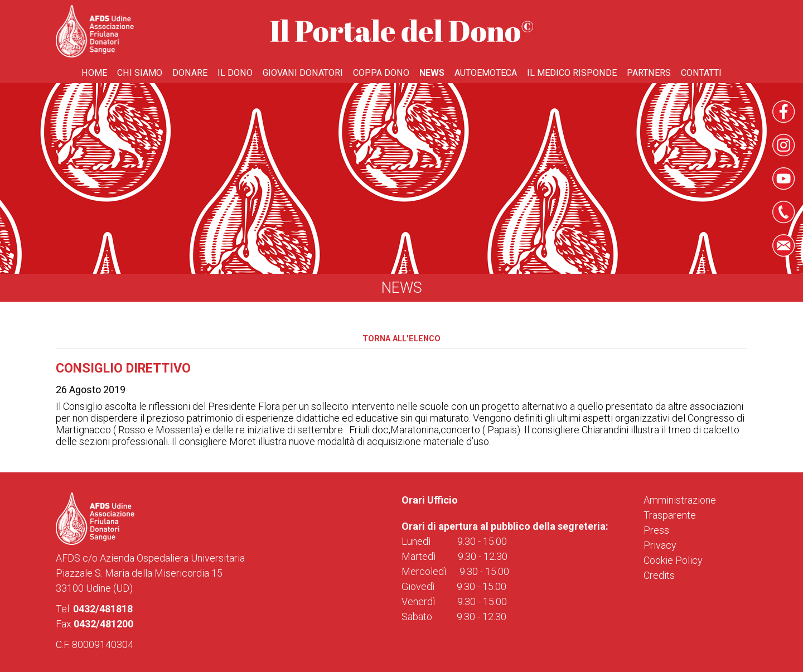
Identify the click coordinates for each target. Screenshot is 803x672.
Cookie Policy (673, 560)
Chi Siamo (140, 73)
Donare (190, 73)
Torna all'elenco (401, 339)
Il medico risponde (572, 73)
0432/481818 (103, 609)
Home (94, 73)
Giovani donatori (303, 73)
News (432, 73)
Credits (659, 575)
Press (656, 530)
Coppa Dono (381, 73)
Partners (649, 73)
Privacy (660, 545)
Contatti (701, 73)
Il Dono (235, 73)
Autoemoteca (486, 73)
